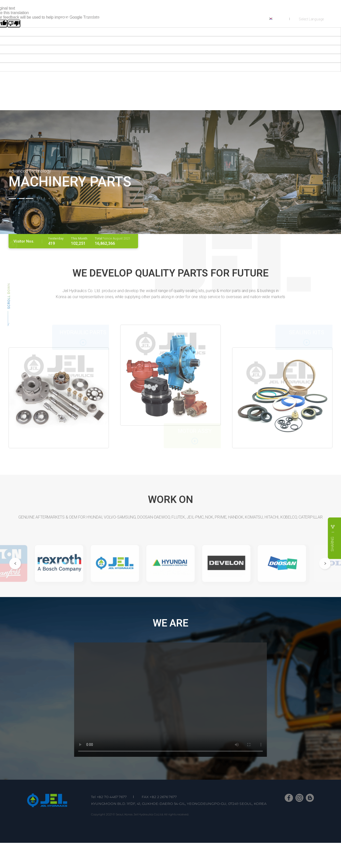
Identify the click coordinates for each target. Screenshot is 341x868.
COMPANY (93, 19)
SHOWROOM (158, 19)
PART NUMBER (195, 19)
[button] (12, 199)
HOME (65, 19)
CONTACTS (231, 19)
